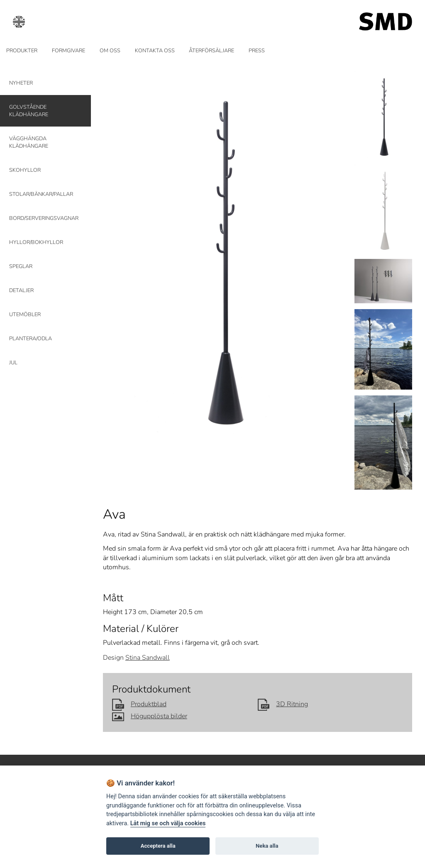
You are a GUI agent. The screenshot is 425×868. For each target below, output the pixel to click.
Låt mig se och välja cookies (168, 823)
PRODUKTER (22, 51)
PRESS (257, 51)
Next (336, 254)
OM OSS (110, 51)
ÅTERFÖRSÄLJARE (211, 51)
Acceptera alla (158, 846)
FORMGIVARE (68, 51)
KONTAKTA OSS (155, 51)
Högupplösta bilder (150, 716)
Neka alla (267, 846)
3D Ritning (283, 704)
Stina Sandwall (148, 658)
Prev (114, 254)
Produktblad (139, 704)
